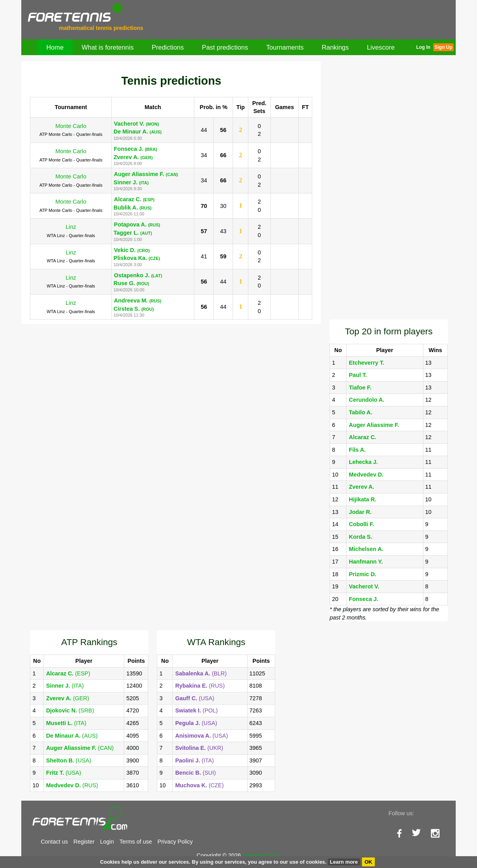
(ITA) (65, 686)
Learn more (344, 862)
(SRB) (70, 710)
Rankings (335, 47)
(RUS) (72, 785)
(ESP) (68, 673)
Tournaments (285, 47)
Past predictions (225, 47)
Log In (423, 47)
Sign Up (443, 47)
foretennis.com (261, 855)
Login (107, 842)
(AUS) (72, 736)
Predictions (168, 47)
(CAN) (80, 748)
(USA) (69, 760)
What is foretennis (108, 47)
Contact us (54, 842)
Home (55, 47)
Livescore (381, 47)
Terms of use (136, 842)
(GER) (68, 698)
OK (369, 862)
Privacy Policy (175, 842)
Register (84, 842)
